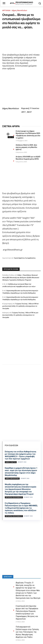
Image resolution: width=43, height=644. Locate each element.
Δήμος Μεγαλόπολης (12, 479)
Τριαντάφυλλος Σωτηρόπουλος (25, 258)
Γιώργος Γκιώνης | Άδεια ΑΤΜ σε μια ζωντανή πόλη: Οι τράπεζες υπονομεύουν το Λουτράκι (20, 306)
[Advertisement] (21, 344)
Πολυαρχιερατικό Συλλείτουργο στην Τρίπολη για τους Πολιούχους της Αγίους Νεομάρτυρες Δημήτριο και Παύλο (27, 632)
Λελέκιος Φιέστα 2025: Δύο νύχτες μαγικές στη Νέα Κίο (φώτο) (26, 147)
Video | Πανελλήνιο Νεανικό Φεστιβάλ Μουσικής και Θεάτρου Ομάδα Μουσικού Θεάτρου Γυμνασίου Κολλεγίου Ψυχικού (21, 277)
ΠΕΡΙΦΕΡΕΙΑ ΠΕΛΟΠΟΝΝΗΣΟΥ (14, 497)
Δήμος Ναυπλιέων (19, 10)
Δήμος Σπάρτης (11, 462)
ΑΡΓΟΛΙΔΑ (6, 10)
